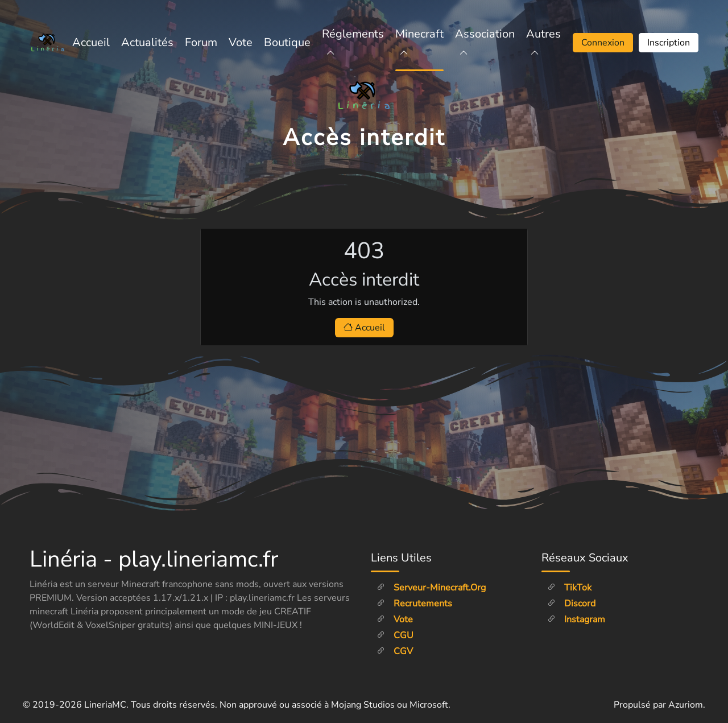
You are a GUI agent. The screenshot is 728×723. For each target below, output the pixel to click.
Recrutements (414, 604)
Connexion (603, 43)
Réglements (353, 42)
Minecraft (419, 42)
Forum (201, 42)
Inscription (669, 43)
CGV (395, 651)
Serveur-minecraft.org (431, 588)
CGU (395, 635)
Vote (241, 42)
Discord (571, 604)
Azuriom (686, 705)
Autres (543, 42)
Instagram (576, 619)
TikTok (569, 588)
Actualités (147, 42)
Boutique (287, 42)
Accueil (91, 42)
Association (485, 42)
